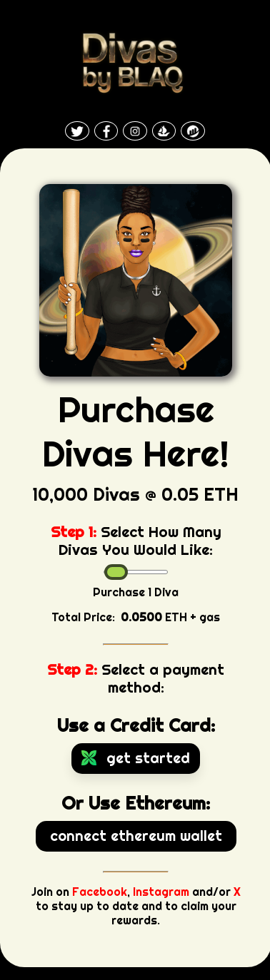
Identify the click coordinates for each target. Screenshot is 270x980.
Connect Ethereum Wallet (136, 836)
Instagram (161, 892)
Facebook (100, 892)
